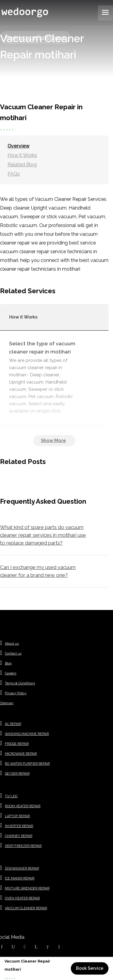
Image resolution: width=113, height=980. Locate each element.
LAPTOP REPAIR (17, 816)
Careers (11, 673)
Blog (8, 663)
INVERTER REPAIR (19, 826)
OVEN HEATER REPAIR (22, 898)
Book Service (90, 968)
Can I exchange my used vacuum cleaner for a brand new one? (38, 571)
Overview (19, 146)
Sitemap (7, 703)
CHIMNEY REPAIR (19, 836)
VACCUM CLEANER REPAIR (26, 908)
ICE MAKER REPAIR (20, 878)
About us (12, 644)
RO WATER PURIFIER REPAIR (27, 764)
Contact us (13, 653)
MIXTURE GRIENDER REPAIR (27, 888)
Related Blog (22, 165)
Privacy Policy (16, 693)
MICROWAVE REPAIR (21, 754)
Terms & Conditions (20, 683)
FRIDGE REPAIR (17, 744)
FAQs (14, 174)
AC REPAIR (13, 724)
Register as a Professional (35, 37)
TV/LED (11, 796)
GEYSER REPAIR (17, 774)
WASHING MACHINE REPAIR (27, 734)
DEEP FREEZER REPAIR (23, 846)
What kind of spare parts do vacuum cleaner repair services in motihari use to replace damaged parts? (43, 535)
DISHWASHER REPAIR (22, 868)
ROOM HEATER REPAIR (23, 806)
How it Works (22, 155)
